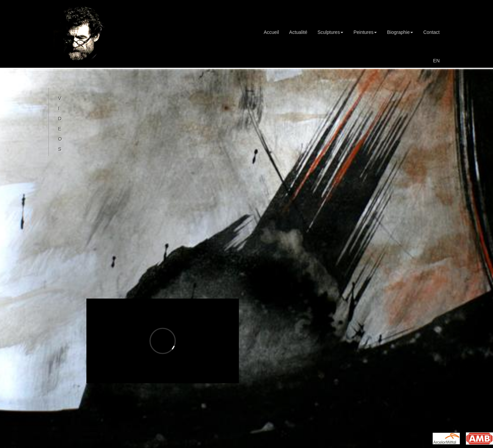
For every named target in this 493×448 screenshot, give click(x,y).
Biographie (400, 32)
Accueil (271, 32)
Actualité (298, 32)
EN (436, 61)
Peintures (365, 32)
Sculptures (330, 32)
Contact (431, 32)
